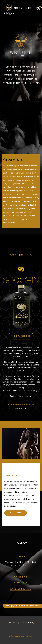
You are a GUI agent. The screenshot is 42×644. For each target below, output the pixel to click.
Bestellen (16, 513)
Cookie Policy (14, 623)
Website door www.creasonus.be (21, 636)
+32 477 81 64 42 (20, 583)
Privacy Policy (28, 623)
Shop (29, 8)
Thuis (7, 8)
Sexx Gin (18, 8)
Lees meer (21, 336)
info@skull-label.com (20, 589)
